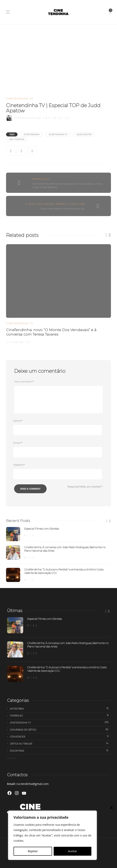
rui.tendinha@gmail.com (32, 784)
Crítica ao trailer (60, 743)
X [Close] (111, 808)
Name (18, 421)
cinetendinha (21, 118)
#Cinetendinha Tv (58, 134)
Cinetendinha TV (20, 99)
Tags (12, 134)
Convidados (60, 736)
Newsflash (41, 179)
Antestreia (60, 709)
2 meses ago (17, 342)
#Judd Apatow (84, 134)
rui (8, 342)
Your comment (24, 382)
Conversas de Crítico (60, 730)
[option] (58, 293)
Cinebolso (60, 715)
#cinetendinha (32, 134)
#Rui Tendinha (17, 139)
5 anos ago (35, 118)
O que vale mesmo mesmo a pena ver (55, 204)
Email (18, 443)
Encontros (60, 751)
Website (19, 465)
